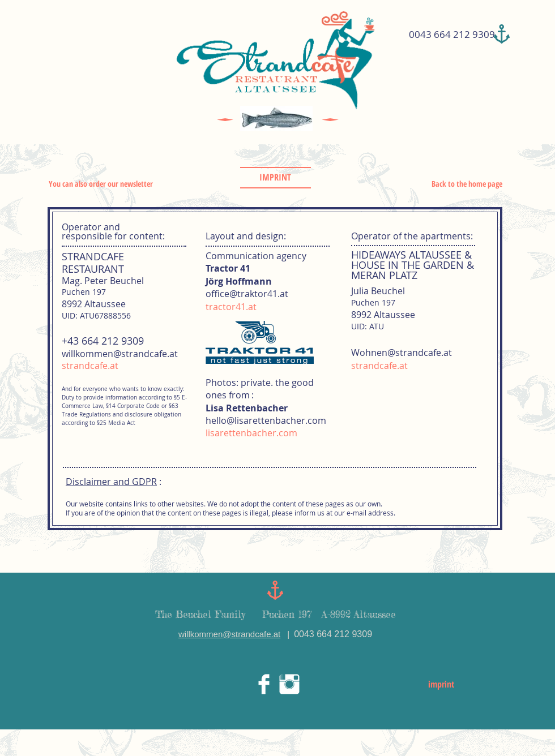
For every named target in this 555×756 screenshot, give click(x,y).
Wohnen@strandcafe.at (402, 353)
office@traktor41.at (247, 294)
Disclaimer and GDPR (111, 482)
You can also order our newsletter (101, 184)
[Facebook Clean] (264, 684)
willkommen (200, 634)
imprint (441, 684)
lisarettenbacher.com (251, 433)
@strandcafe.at (251, 634)
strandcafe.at (90, 366)
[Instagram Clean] (289, 684)
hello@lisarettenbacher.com (266, 420)
